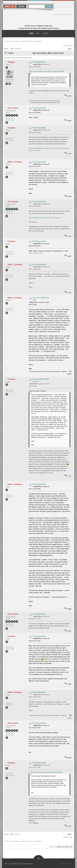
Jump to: (52, 847)
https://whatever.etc (35, 253)
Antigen (11, 62)
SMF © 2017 (17, 864)
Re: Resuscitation (39, 62)
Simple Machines (27, 864)
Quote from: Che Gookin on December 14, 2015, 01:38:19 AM (46, 72)
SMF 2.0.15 (8, 864)
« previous (66, 45)
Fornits (39, 17)
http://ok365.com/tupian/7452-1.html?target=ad (45, 218)
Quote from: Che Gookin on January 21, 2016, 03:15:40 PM (46, 772)
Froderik (11, 128)
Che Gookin (13, 108)
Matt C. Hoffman (15, 162)
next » (71, 45)
